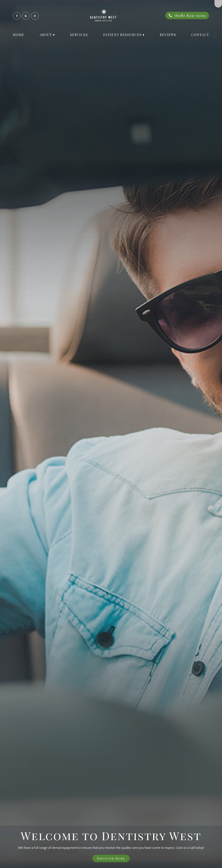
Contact (200, 35)
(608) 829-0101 (190, 15)
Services (79, 35)
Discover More (111, 858)
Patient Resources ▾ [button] (124, 35)
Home (19, 35)
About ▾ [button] (47, 35)
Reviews (168, 35)
